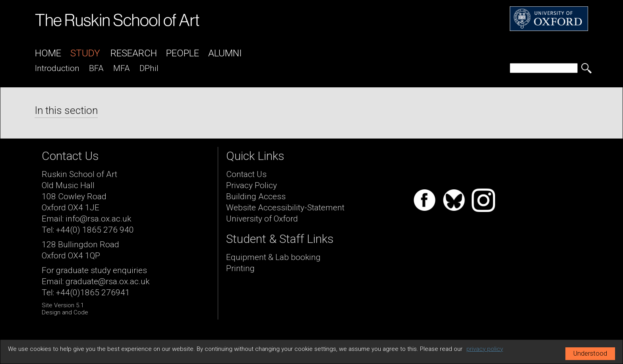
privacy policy (485, 349)
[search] (544, 68)
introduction (57, 68)
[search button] (586, 68)
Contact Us (246, 174)
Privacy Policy (252, 185)
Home (48, 53)
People (183, 53)
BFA (96, 68)
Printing (240, 268)
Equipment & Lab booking (273, 257)
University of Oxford (262, 219)
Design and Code (65, 312)
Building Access (256, 196)
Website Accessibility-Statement (285, 208)
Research (134, 53)
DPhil (149, 68)
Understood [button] (590, 353)
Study (85, 53)
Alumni (225, 53)
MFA (122, 68)
